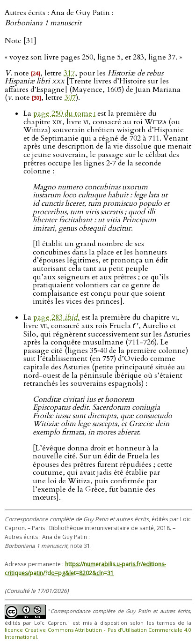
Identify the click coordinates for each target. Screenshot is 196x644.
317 (69, 73)
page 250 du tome (64, 113)
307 (70, 97)
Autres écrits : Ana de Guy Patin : (59, 18)
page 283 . (56, 317)
